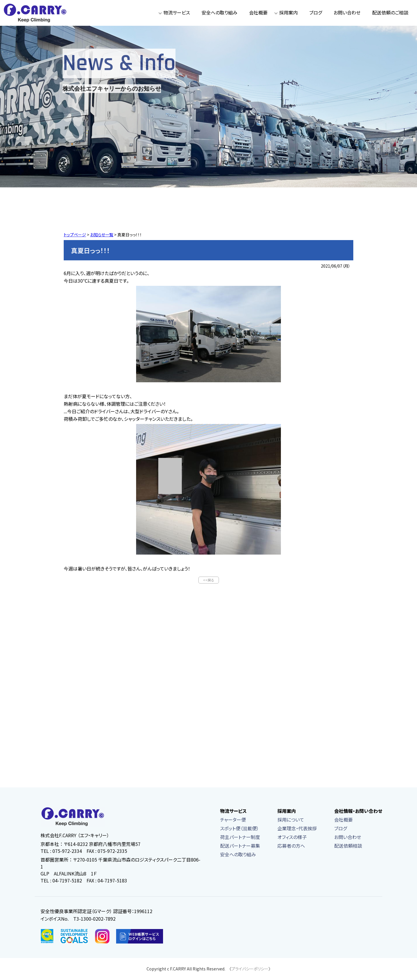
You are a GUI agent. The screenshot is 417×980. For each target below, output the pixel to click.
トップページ (75, 235)
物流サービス (177, 12)
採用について (291, 820)
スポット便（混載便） (239, 829)
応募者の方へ (291, 846)
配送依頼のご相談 (390, 12)
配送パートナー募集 (240, 846)
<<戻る (209, 580)
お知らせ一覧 (102, 235)
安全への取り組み (220, 12)
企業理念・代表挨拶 (297, 829)
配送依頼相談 (348, 846)
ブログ (316, 12)
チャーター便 (233, 820)
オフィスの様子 (292, 838)
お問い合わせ (347, 12)
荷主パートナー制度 (240, 838)
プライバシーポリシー (250, 969)
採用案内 (288, 12)
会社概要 (258, 12)
